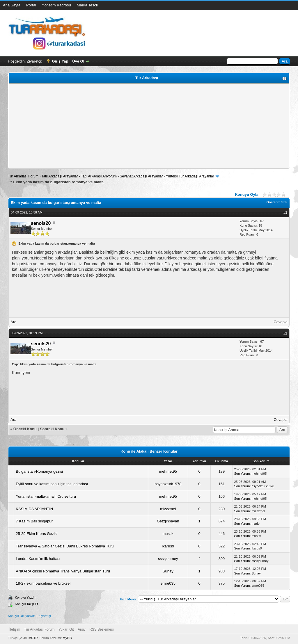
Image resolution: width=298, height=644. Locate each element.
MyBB (67, 638)
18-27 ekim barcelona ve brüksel (43, 583)
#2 (285, 333)
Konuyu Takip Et (26, 604)
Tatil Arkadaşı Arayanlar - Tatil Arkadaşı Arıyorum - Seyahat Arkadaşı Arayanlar (103, 176)
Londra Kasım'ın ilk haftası (38, 559)
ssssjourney (168, 559)
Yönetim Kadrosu (56, 5)
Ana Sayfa (12, 5)
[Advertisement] (149, 126)
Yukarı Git (66, 629)
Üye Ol (78, 61)
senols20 (41, 223)
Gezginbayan (168, 521)
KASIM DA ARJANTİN (34, 509)
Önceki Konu (25, 429)
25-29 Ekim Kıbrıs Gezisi (37, 534)
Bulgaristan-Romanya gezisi (39, 471)
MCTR (33, 638)
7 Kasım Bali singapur (34, 521)
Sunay (168, 571)
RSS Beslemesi (101, 629)
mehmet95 (168, 471)
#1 (285, 213)
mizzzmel (168, 509)
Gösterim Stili (277, 202)
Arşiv (82, 629)
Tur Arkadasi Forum (23, 176)
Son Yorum (242, 474)
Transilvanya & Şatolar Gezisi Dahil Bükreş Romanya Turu (65, 546)
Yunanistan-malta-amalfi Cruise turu (46, 496)
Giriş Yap (60, 61)
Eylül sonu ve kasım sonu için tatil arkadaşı (52, 484)
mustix (168, 534)
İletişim (15, 629)
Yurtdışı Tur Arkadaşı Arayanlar (190, 176)
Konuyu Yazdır (25, 597)
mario (256, 524)
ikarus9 (168, 546)
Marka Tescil (87, 5)
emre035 (168, 583)
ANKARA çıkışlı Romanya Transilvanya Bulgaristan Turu (63, 571)
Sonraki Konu (52, 429)
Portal (31, 5)
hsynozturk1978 (168, 484)
